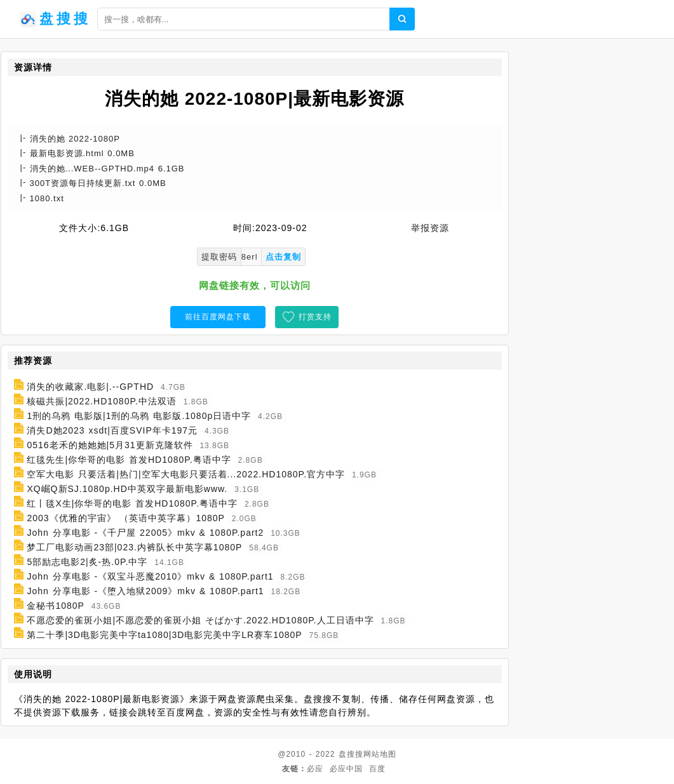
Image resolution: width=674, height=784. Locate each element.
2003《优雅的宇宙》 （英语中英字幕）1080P (126, 518)
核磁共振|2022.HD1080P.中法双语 (101, 401)
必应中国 (346, 769)
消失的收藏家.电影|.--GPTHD (90, 387)
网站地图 (380, 754)
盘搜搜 (351, 754)
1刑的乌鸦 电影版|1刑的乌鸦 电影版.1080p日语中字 (139, 416)
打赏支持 (315, 317)
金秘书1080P (55, 606)
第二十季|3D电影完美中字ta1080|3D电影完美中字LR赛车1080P (164, 635)
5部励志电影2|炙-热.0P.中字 (87, 562)
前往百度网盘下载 (218, 317)
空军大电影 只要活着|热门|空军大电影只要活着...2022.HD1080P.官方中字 (186, 474)
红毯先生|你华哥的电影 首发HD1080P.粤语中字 (129, 460)
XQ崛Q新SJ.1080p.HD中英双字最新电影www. (127, 489)
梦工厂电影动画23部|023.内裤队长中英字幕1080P (134, 547)
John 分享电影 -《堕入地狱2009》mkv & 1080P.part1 (145, 591)
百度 (377, 769)
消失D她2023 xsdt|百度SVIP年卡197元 (112, 430)
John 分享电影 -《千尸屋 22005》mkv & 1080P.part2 (145, 533)
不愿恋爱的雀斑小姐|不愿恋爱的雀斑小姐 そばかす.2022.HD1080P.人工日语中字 (200, 620)
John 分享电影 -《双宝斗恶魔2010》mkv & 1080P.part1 (150, 576)
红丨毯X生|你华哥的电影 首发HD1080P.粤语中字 (132, 503)
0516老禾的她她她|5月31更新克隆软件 (110, 445)
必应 (315, 769)
